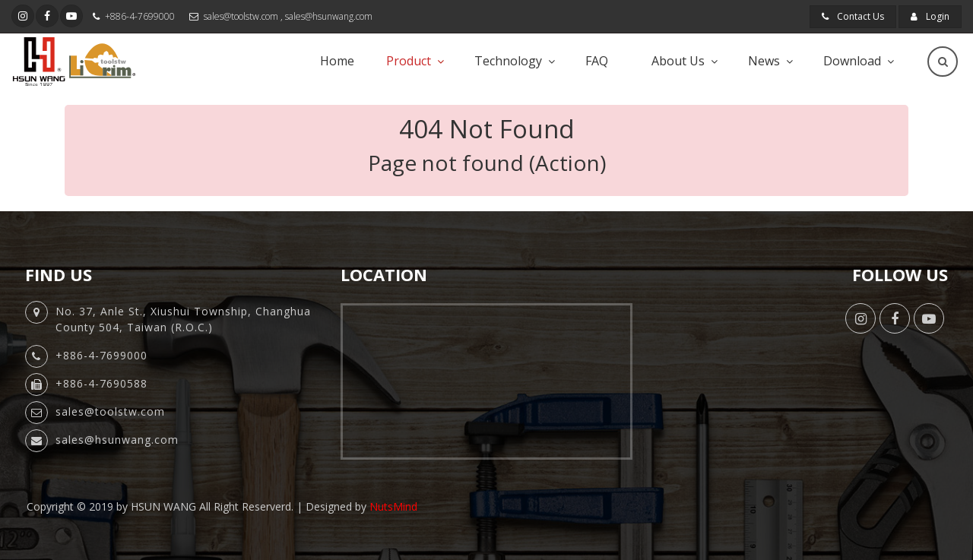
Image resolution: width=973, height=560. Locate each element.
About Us (678, 61)
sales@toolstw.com (241, 16)
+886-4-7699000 (140, 16)
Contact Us (853, 16)
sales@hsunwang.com (329, 16)
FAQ (597, 61)
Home (337, 61)
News (764, 61)
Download (852, 61)
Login (930, 16)
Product (409, 61)
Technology (508, 61)
